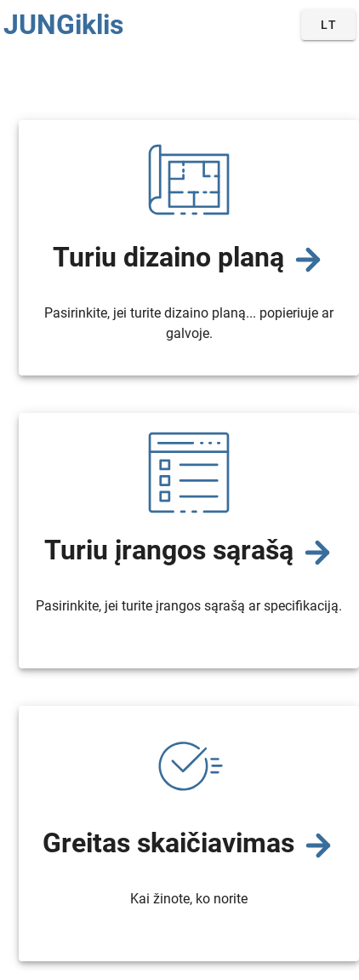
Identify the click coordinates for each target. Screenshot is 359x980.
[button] (328, 25)
